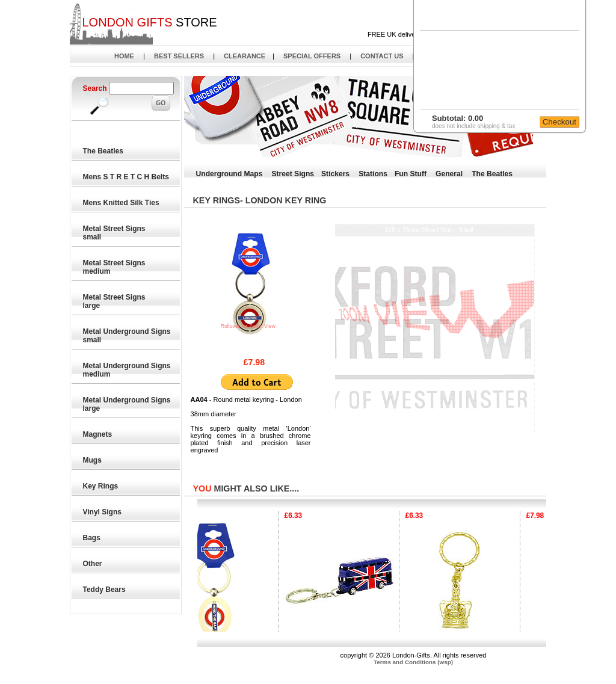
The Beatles (104, 151)
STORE (149, 22)
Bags (92, 538)
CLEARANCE (245, 56)
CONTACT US (382, 56)
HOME (124, 56)
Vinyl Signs (103, 512)
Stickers (335, 174)
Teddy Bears (105, 590)
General (449, 174)
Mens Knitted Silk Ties (122, 203)
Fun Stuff (411, 174)
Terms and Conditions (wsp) (413, 662)
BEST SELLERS (179, 56)
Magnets (98, 434)
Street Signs (293, 174)
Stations (373, 174)
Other (93, 564)
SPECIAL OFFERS (312, 56)
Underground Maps (229, 174)
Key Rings (101, 486)
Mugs (93, 460)
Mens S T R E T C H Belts (127, 177)
